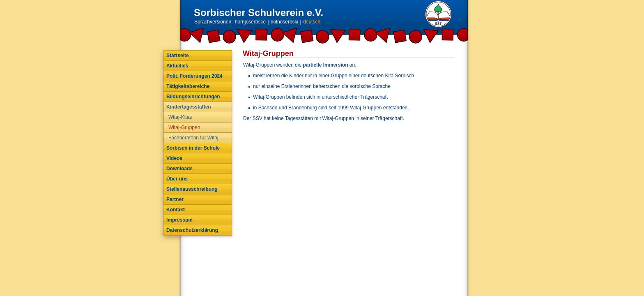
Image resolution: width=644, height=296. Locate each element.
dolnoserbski (284, 22)
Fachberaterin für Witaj (193, 138)
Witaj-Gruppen (184, 127)
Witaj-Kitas (180, 117)
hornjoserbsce (250, 22)
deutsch (312, 22)
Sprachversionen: (213, 22)
